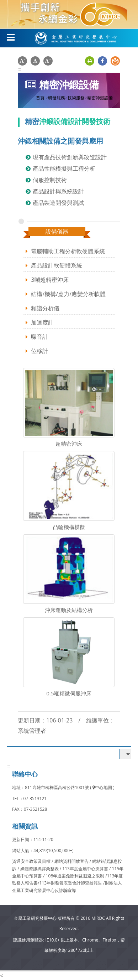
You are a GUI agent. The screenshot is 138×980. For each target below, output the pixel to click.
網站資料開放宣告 (72, 861)
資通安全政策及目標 (32, 861)
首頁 (40, 98)
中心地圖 (102, 787)
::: (19, 69)
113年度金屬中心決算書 (86, 869)
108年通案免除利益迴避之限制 (75, 876)
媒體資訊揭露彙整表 (40, 869)
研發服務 (57, 98)
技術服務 (76, 98)
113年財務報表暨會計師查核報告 (71, 883)
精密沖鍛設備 (100, 98)
